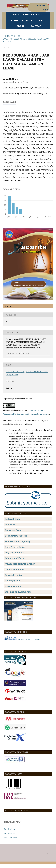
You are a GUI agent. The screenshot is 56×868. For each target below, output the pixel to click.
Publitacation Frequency (18, 541)
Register (27, 20)
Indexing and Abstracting (18, 592)
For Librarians (11, 838)
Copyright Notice (14, 575)
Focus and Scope (13, 530)
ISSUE (40, 20)
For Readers (9, 829)
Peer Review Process (16, 536)
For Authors (9, 833)
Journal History (13, 586)
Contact (36, 26)
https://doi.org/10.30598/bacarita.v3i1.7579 (29, 88)
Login (14, 20)
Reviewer (10, 525)
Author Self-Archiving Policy (20, 564)
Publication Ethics (14, 558)
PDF (9, 306)
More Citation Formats (18, 353)
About (21, 26)
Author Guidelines (14, 569)
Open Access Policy (15, 547)
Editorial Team (13, 519)
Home (16, 15)
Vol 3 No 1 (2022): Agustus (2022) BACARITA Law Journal (26, 40)
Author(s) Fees (13, 581)
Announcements (32, 15)
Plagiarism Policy (14, 553)
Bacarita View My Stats (29, 639)
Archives (15, 36)
